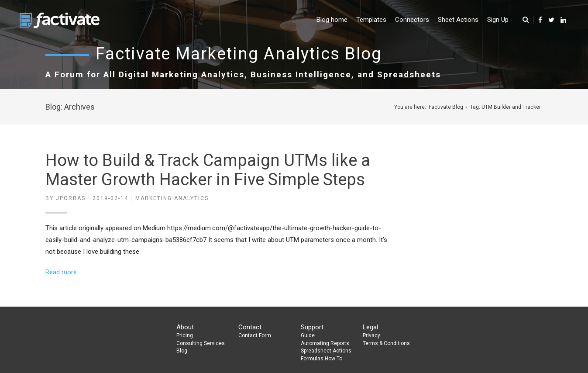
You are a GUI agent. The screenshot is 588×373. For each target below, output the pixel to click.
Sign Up (498, 20)
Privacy (371, 335)
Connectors (412, 20)
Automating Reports (325, 343)
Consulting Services (201, 343)
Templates (371, 20)
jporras (71, 198)
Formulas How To (322, 359)
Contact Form (255, 335)
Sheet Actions (458, 20)
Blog (182, 351)
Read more (61, 272)
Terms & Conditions (386, 343)
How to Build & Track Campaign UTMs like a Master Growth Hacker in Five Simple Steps (208, 170)
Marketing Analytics (172, 198)
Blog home (332, 20)
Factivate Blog (446, 107)
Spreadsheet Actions (326, 351)
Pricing (185, 335)
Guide (308, 335)
